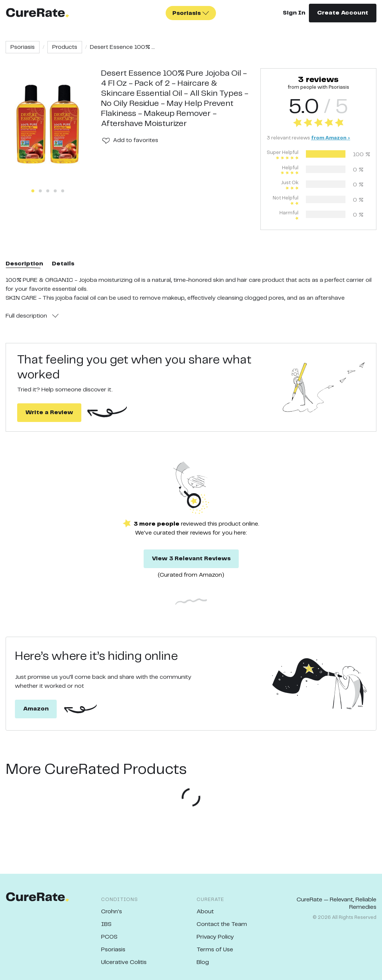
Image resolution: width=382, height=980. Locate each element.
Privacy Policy (215, 937)
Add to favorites (136, 140)
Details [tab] (63, 264)
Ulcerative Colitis (124, 962)
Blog (203, 962)
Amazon (36, 709)
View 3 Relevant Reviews (191, 559)
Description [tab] (24, 264)
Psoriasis (23, 47)
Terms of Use (215, 950)
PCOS (109, 937)
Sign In (294, 13)
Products (65, 47)
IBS (106, 924)
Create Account (343, 13)
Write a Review (49, 412)
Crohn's (112, 912)
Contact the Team (222, 924)
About (205, 912)
